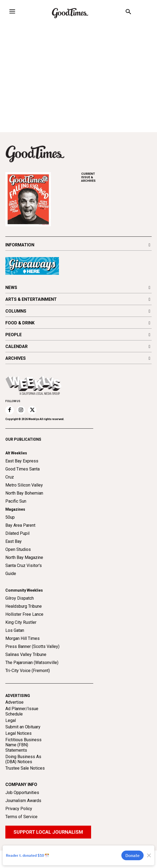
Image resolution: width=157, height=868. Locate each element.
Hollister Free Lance (24, 614)
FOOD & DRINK (20, 323)
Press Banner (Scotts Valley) (32, 646)
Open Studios (18, 549)
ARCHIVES (116, 177)
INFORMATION (20, 245)
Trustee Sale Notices (25, 768)
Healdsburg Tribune (24, 606)
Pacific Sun (16, 501)
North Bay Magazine (24, 557)
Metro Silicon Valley (24, 485)
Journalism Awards (23, 801)
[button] (128, 12)
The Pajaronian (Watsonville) (32, 663)
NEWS (11, 288)
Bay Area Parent (20, 525)
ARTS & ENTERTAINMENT (31, 299)
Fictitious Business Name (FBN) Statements (23, 745)
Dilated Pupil (17, 533)
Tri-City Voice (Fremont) (28, 671)
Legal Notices (18, 733)
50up (10, 517)
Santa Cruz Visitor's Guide (24, 570)
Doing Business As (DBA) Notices (23, 759)
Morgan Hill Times (23, 638)
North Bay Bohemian (24, 493)
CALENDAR (16, 346)
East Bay (14, 541)
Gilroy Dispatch (20, 598)
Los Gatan (15, 630)
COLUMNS (16, 311)
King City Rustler (21, 622)
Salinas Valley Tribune (26, 654)
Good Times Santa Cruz (23, 473)
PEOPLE (14, 335)
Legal (11, 720)
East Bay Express (22, 461)
